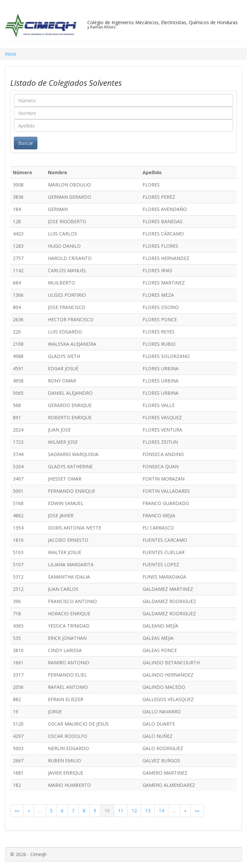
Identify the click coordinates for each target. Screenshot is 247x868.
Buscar (26, 143)
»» (197, 811)
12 (134, 811)
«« (17, 811)
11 (121, 811)
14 (161, 811)
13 (148, 811)
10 (107, 811)
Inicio (11, 54)
